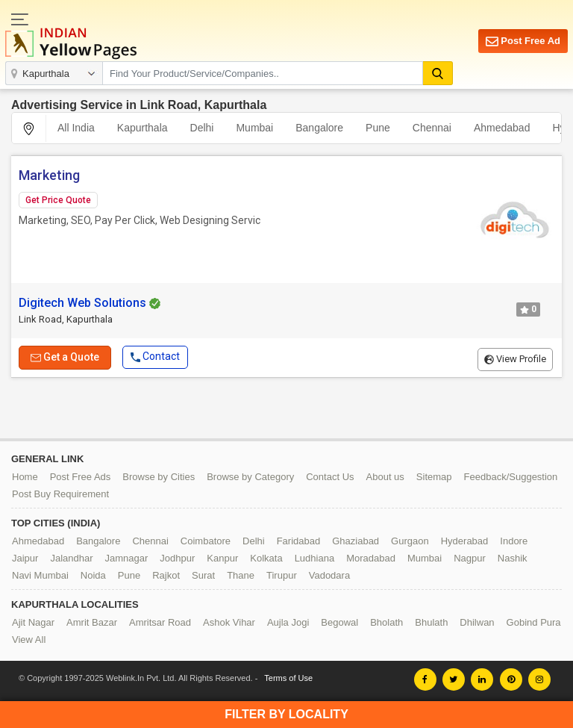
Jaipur (25, 558)
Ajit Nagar (33, 622)
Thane (241, 575)
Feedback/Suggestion (511, 477)
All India (76, 128)
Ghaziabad (356, 541)
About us (385, 477)
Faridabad (299, 541)
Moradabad (371, 558)
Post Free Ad (523, 41)
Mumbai (254, 128)
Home (25, 477)
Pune (378, 128)
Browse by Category (250, 477)
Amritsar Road (160, 622)
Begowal (339, 622)
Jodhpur (177, 558)
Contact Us (330, 477)
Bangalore (319, 128)
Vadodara (329, 575)
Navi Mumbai (40, 575)
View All (29, 640)
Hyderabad (465, 541)
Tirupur (282, 575)
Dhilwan (477, 622)
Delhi (202, 128)
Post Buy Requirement (60, 494)
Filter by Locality (286, 714)
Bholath (386, 622)
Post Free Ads (81, 477)
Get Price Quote (58, 200)
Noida (93, 575)
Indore (514, 541)
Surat (203, 575)
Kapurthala (143, 128)
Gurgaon (410, 541)
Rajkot (166, 575)
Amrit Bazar (92, 622)
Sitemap (434, 477)
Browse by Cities (159, 477)
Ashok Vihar (229, 622)
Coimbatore (206, 541)
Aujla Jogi (288, 622)
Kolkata (266, 558)
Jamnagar (127, 558)
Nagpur (470, 558)
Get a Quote (65, 356)
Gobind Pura (534, 622)
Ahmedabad (502, 128)
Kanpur (222, 558)
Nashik (513, 558)
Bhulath (431, 622)
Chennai (432, 128)
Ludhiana (315, 558)
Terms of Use (288, 678)
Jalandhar (71, 558)
